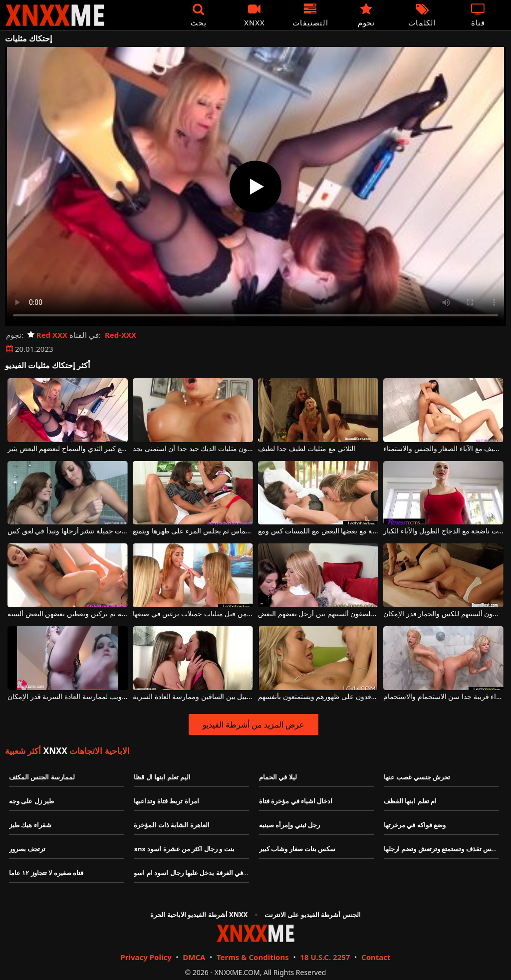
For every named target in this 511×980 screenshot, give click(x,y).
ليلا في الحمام (278, 777)
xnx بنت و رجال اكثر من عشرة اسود (184, 849)
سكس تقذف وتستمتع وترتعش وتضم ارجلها (442, 849)
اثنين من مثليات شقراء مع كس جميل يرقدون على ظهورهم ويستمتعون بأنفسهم (318, 697)
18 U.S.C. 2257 (325, 957)
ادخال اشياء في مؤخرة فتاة (296, 801)
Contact (376, 957)
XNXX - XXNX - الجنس (55, 15)
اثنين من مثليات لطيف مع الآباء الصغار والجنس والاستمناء (443, 449)
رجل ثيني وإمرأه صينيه (289, 825)
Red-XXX (121, 335)
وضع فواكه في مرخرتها (415, 825)
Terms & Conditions (253, 957)
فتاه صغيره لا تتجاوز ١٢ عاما (46, 873)
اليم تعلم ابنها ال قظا (162, 777)
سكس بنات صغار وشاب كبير (297, 849)
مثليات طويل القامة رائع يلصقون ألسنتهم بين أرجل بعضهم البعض (318, 614)
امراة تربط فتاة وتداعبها (166, 801)
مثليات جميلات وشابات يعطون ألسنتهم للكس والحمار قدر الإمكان (443, 614)
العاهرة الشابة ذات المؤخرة (171, 825)
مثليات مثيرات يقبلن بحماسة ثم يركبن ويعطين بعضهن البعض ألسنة (68, 614)
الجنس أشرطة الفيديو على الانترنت (313, 915)
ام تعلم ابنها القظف (410, 801)
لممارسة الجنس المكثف (42, 777)
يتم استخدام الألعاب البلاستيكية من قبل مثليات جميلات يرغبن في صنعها (193, 614)
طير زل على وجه (31, 801)
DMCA (194, 957)
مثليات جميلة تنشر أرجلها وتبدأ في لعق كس (68, 531)
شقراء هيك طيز (30, 825)
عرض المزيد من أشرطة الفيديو (254, 725)
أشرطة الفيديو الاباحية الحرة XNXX (199, 915)
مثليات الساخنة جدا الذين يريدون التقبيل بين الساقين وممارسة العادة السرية (193, 697)
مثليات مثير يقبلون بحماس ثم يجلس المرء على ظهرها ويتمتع (193, 531)
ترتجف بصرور (27, 849)
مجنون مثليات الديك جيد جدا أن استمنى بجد (193, 449)
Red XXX (47, 335)
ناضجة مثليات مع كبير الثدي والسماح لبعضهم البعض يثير (68, 449)
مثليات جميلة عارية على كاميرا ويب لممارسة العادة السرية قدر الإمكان (68, 697)
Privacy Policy (146, 957)
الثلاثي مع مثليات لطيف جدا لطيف (307, 449)
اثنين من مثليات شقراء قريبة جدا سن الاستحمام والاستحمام (443, 697)
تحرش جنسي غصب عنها (417, 777)
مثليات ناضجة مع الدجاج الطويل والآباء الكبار (443, 531)
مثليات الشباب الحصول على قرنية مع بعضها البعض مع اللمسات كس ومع (318, 531)
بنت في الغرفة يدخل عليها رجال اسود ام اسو (194, 873)
